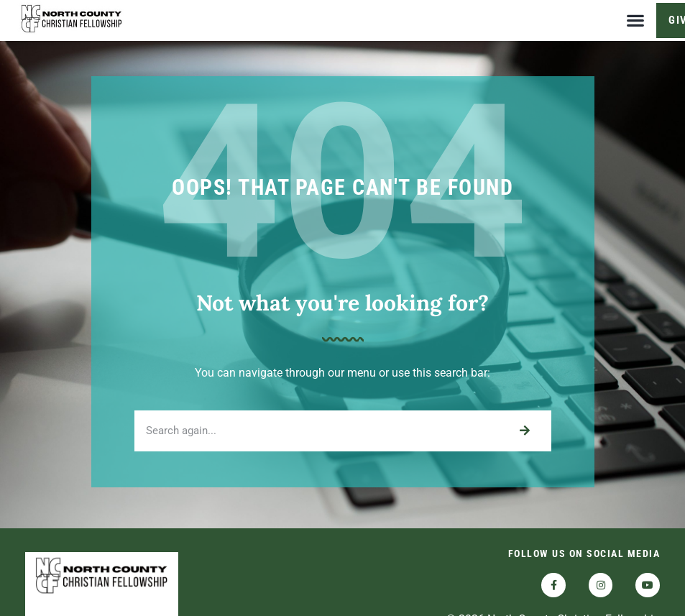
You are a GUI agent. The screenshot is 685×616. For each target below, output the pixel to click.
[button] (635, 20)
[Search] (524, 437)
